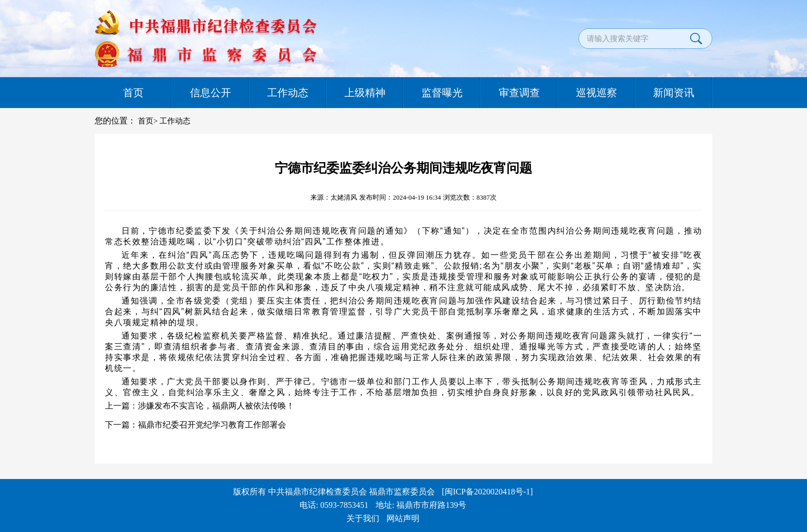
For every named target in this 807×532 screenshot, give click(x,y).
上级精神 (365, 93)
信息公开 (210, 93)
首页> (148, 121)
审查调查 (519, 93)
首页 (133, 93)
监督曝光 (442, 93)
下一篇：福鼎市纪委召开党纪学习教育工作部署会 (196, 425)
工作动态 (288, 93)
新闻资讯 (674, 93)
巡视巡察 (597, 93)
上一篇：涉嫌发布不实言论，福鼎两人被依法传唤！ (200, 406)
